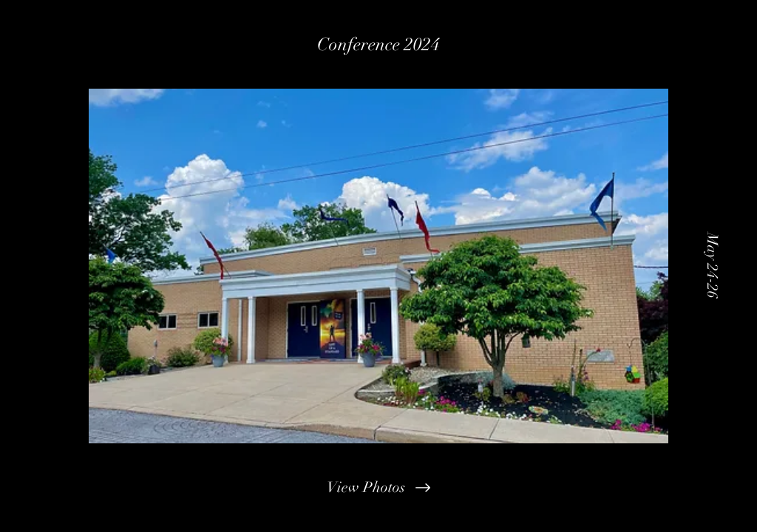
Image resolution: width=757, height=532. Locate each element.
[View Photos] (378, 488)
